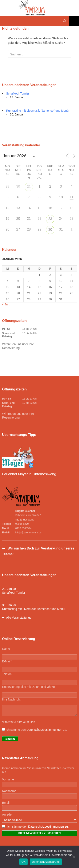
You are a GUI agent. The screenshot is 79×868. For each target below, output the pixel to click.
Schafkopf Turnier (18, 93)
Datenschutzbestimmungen (44, 730)
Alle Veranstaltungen (16, 128)
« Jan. (6, 304)
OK (23, 862)
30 (50, 230)
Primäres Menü (74, 21)
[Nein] (74, 857)
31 (29, 187)
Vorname (8, 779)
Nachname (9, 791)
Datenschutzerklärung (46, 862)
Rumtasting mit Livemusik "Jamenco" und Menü (37, 111)
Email (6, 803)
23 (50, 219)
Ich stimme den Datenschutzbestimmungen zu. (38, 827)
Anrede (7, 814)
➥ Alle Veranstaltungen (18, 618)
